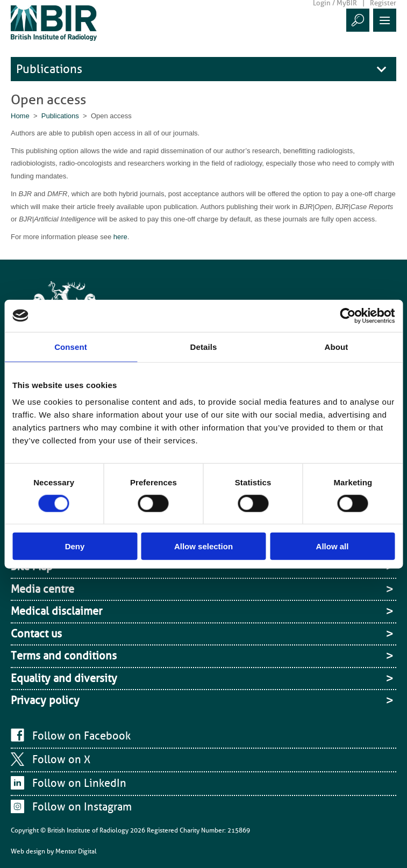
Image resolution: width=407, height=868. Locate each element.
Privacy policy (45, 700)
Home (20, 116)
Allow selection (204, 546)
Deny (75, 546)
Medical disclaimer (56, 611)
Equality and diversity (64, 678)
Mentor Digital (76, 851)
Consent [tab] (71, 346)
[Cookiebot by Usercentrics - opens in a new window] (348, 315)
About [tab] (337, 346)
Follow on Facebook (81, 736)
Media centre (42, 589)
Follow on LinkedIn (79, 783)
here (120, 237)
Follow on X (61, 759)
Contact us (36, 634)
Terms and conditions (64, 656)
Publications (49, 69)
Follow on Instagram (82, 807)
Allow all (333, 546)
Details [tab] (204, 346)
